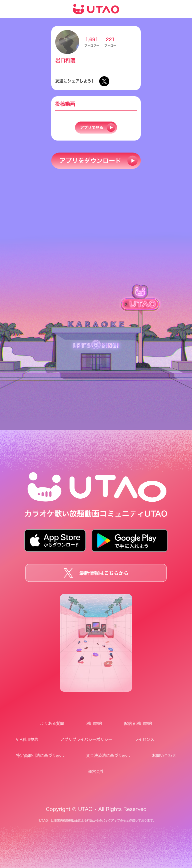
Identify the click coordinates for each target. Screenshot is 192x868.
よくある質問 (52, 723)
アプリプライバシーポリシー (86, 739)
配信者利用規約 (138, 723)
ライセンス (144, 739)
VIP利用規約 (27, 739)
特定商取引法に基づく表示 (40, 755)
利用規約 (94, 723)
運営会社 (96, 771)
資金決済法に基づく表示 (108, 755)
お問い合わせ (164, 755)
